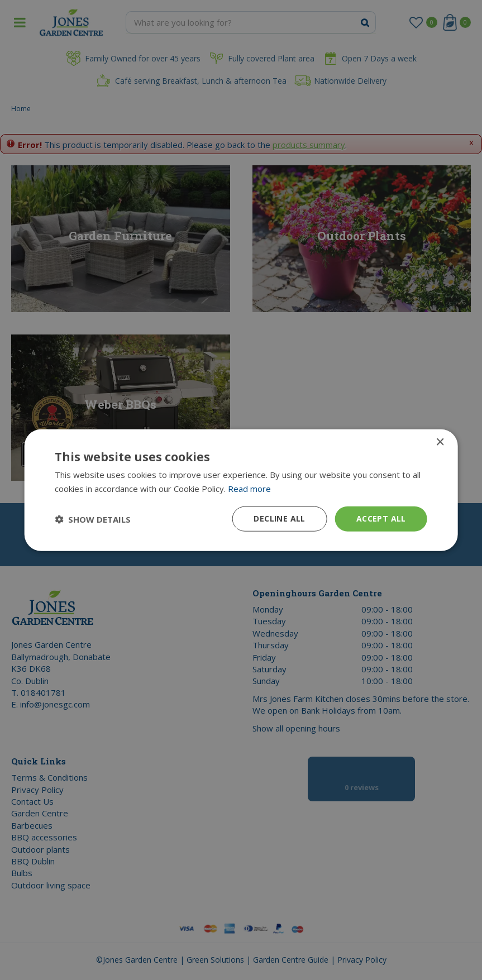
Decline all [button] (279, 518)
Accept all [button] (381, 518)
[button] (93, 519)
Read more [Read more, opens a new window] (249, 488)
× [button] (440, 442)
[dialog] (241, 490)
